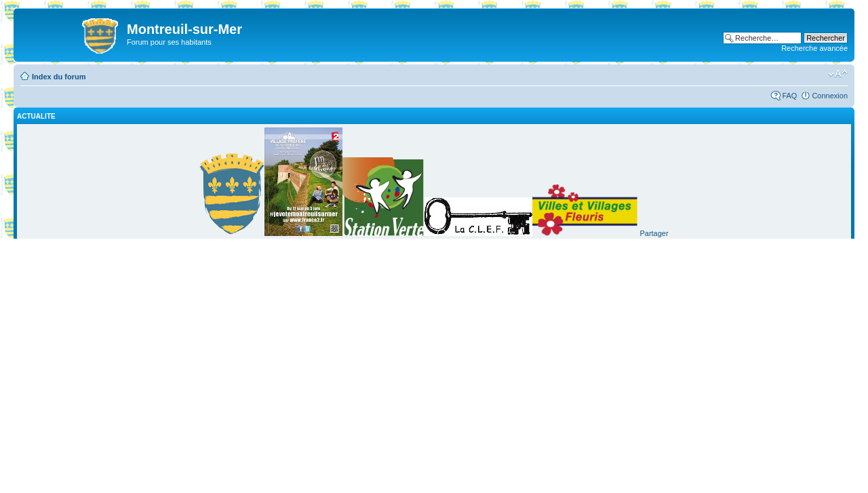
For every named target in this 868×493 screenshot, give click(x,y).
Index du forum (59, 77)
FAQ (789, 96)
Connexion (830, 96)
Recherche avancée (814, 48)
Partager (654, 233)
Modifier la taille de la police (838, 74)
